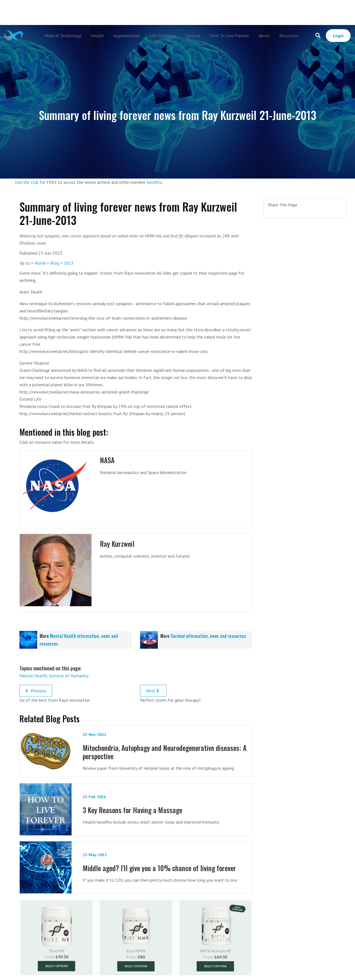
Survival (193, 36)
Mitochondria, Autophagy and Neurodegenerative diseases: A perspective (165, 752)
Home (40, 263)
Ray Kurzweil (117, 544)
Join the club (27, 182)
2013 (69, 263)
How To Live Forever (230, 36)
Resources (289, 36)
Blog (55, 263)
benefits (154, 182)
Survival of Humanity (69, 676)
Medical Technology (63, 36)
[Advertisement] (177, 12)
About (264, 36)
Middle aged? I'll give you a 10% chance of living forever (159, 868)
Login (338, 36)
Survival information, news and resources (208, 636)
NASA (107, 460)
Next (153, 691)
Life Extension (163, 36)
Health (97, 36)
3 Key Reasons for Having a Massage (132, 810)
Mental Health (33, 676)
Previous (36, 691)
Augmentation (126, 36)
